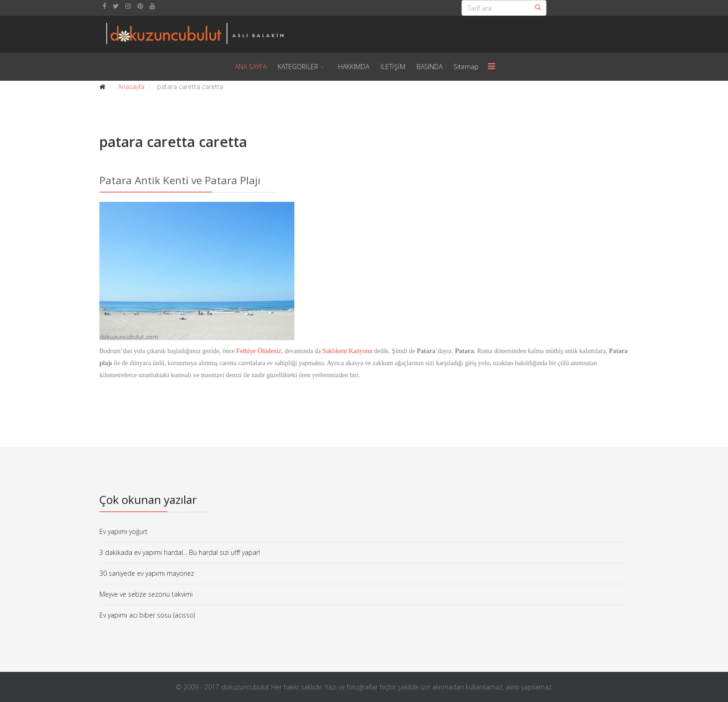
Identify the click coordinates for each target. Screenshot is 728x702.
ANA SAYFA (251, 67)
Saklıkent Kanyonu (348, 351)
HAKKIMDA (354, 67)
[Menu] (492, 67)
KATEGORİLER (298, 67)
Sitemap (466, 67)
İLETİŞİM (393, 67)
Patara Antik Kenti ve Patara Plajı (180, 180)
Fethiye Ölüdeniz (259, 351)
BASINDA (429, 67)
